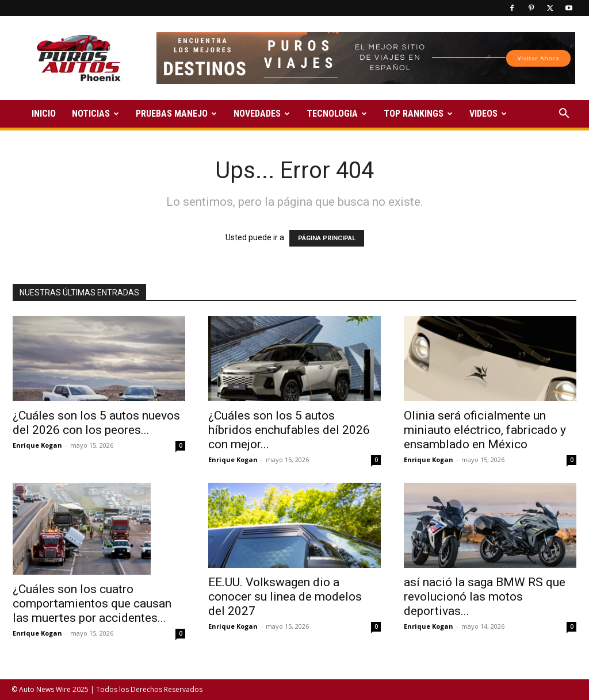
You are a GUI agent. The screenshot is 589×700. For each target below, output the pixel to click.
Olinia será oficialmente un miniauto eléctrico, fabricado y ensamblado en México (485, 430)
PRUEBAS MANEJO (176, 114)
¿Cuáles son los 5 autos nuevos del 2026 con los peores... (96, 423)
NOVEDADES (262, 114)
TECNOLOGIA (337, 114)
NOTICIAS (95, 114)
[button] (564, 115)
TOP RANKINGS (418, 114)
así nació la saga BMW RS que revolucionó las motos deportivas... (485, 597)
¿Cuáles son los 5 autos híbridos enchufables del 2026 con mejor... (289, 430)
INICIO (44, 114)
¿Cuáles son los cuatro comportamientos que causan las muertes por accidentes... (92, 603)
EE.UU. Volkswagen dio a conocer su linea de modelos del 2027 (285, 597)
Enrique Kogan (37, 445)
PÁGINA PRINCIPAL (327, 238)
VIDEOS (488, 114)
